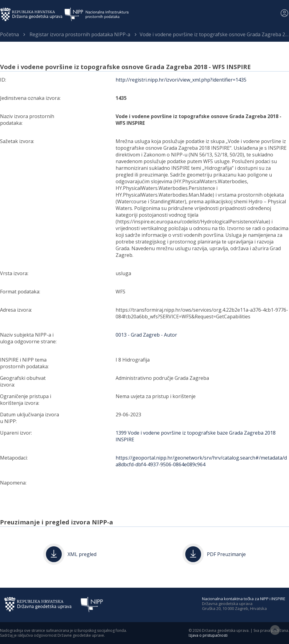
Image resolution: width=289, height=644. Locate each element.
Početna (9, 34)
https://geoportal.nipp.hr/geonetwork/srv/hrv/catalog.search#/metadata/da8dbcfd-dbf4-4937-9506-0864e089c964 (201, 461)
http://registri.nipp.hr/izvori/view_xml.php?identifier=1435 (181, 80)
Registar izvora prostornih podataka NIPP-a (80, 34)
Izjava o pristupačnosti (208, 635)
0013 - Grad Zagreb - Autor (146, 335)
